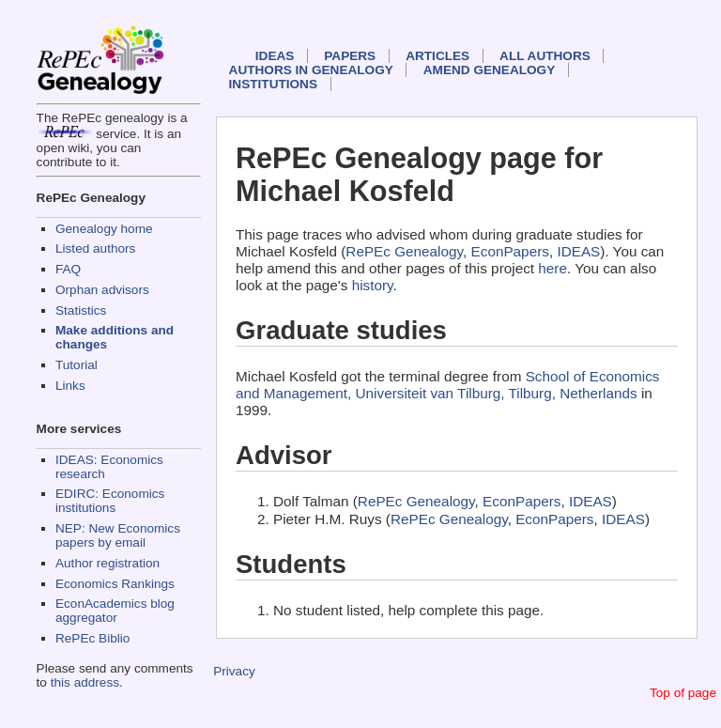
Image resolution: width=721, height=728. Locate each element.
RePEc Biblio (92, 638)
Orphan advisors (102, 290)
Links (70, 386)
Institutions (273, 84)
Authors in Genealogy (311, 70)
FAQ (68, 269)
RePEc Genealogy (404, 251)
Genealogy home (104, 229)
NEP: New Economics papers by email (118, 535)
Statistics (81, 310)
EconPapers (510, 251)
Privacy (234, 671)
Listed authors (95, 248)
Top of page (683, 693)
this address (85, 682)
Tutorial (77, 365)
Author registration (107, 563)
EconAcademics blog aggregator (115, 611)
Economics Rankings (115, 584)
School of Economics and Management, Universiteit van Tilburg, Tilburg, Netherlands (448, 385)
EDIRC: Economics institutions (110, 501)
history (373, 285)
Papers (350, 56)
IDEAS (275, 56)
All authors (545, 56)
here (552, 268)
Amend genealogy (489, 70)
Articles (437, 56)
